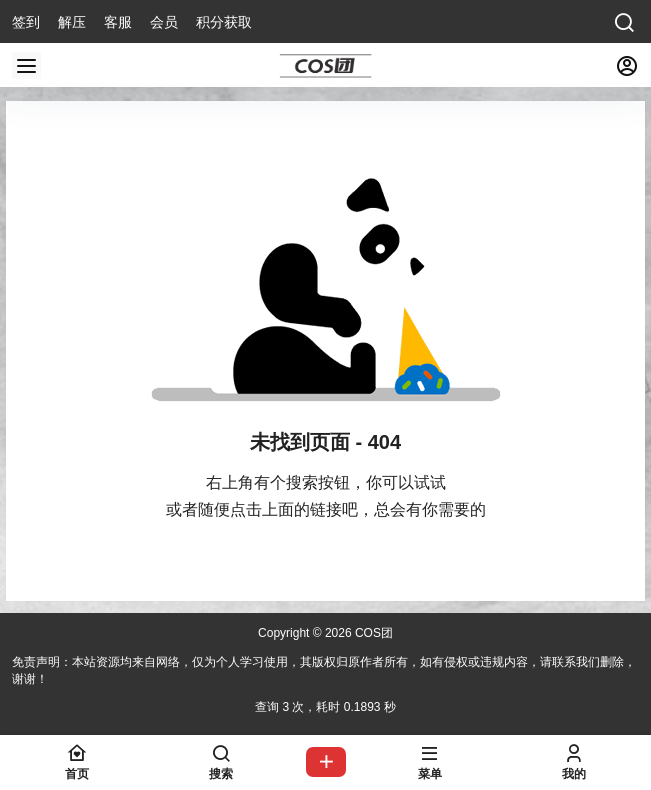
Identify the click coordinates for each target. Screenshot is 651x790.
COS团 (372, 633)
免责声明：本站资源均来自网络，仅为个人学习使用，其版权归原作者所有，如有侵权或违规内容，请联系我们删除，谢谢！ (324, 670)
